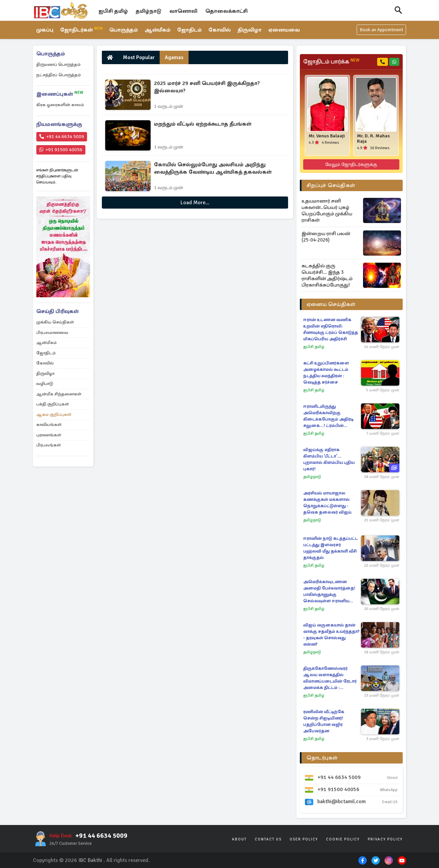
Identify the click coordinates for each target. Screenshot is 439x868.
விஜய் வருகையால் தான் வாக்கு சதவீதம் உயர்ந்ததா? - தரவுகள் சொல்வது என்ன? (331, 635)
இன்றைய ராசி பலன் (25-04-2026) (326, 237)
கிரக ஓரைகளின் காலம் (60, 105)
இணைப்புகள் (60, 94)
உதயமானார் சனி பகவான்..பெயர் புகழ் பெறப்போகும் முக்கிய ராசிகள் (327, 210)
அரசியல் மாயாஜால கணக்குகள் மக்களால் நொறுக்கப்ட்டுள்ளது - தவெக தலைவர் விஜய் (327, 503)
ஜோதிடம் (190, 30)
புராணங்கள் (49, 435)
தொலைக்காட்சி (227, 11)
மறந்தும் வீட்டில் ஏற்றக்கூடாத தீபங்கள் (203, 124)
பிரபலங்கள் (49, 445)
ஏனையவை (285, 30)
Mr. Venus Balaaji (327, 136)
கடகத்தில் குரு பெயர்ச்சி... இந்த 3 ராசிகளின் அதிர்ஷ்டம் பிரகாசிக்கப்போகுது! (327, 275)
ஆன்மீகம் (158, 30)
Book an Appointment (381, 30)
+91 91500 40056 (61, 150)
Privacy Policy (385, 839)
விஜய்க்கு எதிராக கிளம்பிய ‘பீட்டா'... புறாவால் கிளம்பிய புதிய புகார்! (329, 459)
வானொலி (183, 11)
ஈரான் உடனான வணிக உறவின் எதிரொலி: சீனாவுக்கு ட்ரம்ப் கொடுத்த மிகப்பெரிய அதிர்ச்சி (331, 329)
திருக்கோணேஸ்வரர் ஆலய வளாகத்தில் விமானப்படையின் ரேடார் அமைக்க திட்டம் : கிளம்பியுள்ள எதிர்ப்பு (330, 678)
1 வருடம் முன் (169, 106)
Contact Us (268, 839)
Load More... (195, 203)
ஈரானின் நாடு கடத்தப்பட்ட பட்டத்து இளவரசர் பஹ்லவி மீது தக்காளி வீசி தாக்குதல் (331, 548)
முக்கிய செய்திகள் (55, 322)
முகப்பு (45, 30)
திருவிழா (250, 30)
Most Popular (139, 57)
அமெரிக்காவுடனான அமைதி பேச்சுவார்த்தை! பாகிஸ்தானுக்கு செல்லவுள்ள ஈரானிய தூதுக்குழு (329, 592)
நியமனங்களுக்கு (59, 124)
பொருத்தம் (124, 30)
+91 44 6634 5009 (62, 137)
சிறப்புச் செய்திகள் (331, 185)
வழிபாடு (45, 384)
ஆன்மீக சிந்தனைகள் (59, 394)
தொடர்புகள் (322, 758)
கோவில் (220, 30)
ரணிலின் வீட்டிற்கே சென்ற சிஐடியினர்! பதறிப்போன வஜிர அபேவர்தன (324, 721)
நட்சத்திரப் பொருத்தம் (59, 75)
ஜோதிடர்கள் (82, 30)
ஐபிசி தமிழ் (113, 11)
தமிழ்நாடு (149, 11)
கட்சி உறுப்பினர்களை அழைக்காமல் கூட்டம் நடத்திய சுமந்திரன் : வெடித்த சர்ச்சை (326, 373)
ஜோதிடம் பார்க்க (331, 62)
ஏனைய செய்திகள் (331, 304)
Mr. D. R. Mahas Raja (373, 139)
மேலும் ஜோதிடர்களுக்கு (351, 164)
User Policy (304, 839)
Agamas (174, 57)
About (239, 839)
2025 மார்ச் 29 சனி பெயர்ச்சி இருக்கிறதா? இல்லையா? (207, 87)
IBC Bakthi (90, 860)
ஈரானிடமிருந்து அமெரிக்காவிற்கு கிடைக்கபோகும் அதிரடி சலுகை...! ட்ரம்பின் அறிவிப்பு (328, 416)
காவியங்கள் (49, 425)
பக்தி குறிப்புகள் (53, 404)
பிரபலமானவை (52, 333)
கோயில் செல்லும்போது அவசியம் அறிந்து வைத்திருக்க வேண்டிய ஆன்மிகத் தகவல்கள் (213, 168)
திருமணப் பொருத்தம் (58, 64)
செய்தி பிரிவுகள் (57, 311)
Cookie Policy (343, 839)
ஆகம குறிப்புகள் (54, 415)
